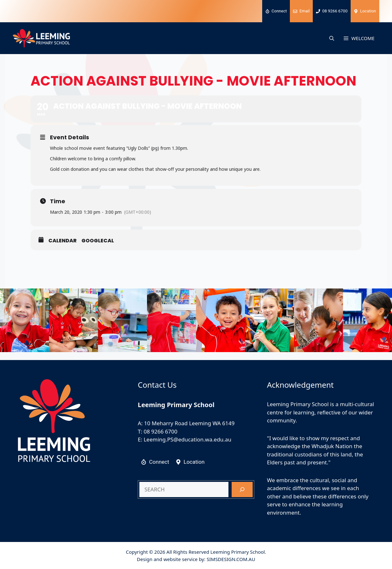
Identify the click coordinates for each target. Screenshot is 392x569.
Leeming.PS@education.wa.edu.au (187, 439)
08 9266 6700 (160, 431)
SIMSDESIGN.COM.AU (231, 559)
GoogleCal (98, 241)
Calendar (63, 241)
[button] (332, 38)
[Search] (242, 489)
